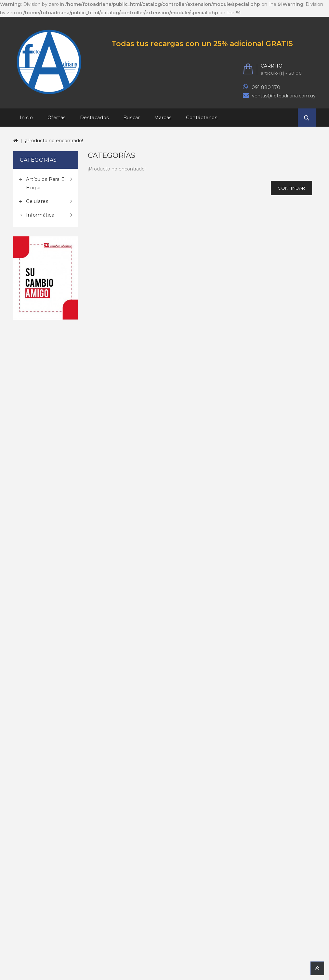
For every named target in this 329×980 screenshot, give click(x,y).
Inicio (26, 118)
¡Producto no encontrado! (54, 141)
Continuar (291, 188)
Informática (40, 215)
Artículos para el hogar (46, 183)
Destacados (94, 118)
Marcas (163, 118)
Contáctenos (202, 118)
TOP (317, 968)
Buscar (132, 118)
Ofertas (57, 118)
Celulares (37, 201)
